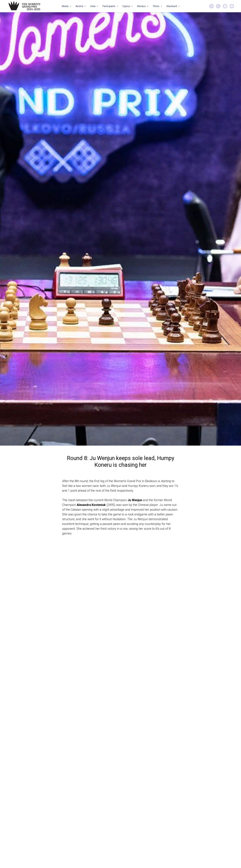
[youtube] (232, 6)
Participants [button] (109, 6)
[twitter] (218, 6)
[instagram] (225, 6)
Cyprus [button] (126, 6)
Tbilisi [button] (156, 6)
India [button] (93, 6)
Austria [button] (80, 6)
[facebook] (211, 6)
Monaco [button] (142, 6)
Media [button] (65, 6)
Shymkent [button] (172, 6)
